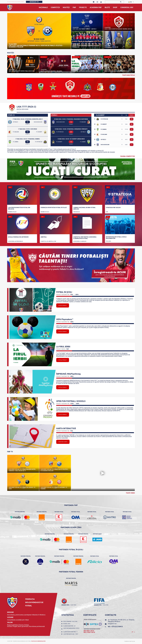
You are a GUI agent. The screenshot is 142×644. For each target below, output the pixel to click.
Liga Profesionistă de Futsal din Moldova (19, 208)
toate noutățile (129, 75)
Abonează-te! (34, 2)
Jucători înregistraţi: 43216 (71, 629)
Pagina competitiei (128, 156)
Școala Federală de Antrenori (18, 237)
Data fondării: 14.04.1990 (71, 621)
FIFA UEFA (108, 241)
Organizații (76, 212)
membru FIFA (98, 605)
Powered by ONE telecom (130, 641)
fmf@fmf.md (112, 624)
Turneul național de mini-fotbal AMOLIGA (84, 208)
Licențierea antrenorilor (15, 241)
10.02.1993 (73, 605)
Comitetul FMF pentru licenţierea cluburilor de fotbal (85, 238)
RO (130, 2)
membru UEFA (65, 605)
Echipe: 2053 (67, 624)
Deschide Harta (63, 442)
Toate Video (130, 493)
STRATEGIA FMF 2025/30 (113, 208)
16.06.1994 (106, 605)
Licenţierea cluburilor (80, 241)
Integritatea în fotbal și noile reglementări (116, 238)
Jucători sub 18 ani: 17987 (71, 634)
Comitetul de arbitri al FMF (48, 241)
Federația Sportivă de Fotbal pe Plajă (54, 208)
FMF (107, 212)
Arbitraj (44, 237)
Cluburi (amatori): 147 (70, 626)
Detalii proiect (63, 306)
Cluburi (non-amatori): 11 (71, 632)
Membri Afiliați (12, 212)
